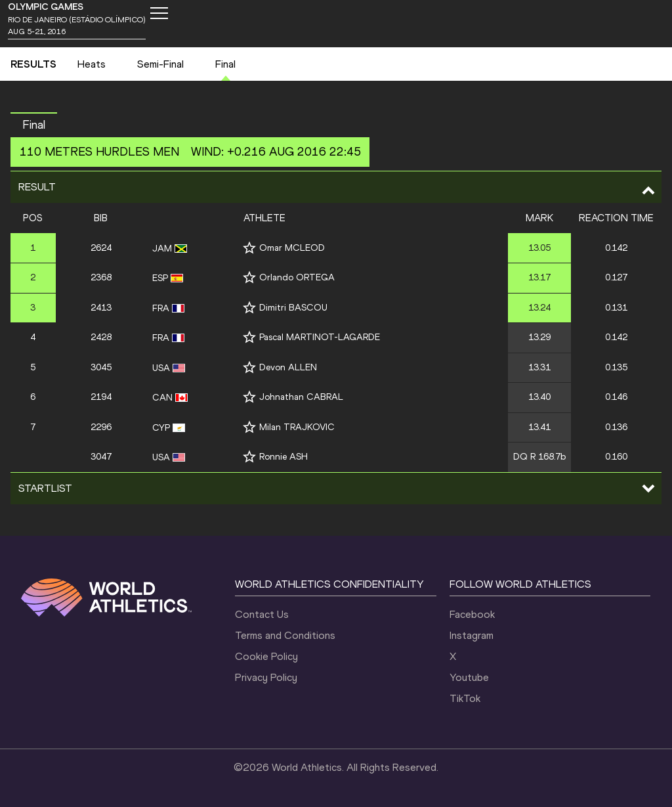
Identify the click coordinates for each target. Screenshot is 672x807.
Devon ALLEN (288, 367)
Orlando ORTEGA (297, 277)
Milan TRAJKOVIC (297, 427)
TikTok (465, 698)
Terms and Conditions (285, 635)
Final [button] (34, 125)
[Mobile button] (159, 13)
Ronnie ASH (283, 457)
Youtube (469, 677)
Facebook (472, 614)
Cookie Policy (266, 656)
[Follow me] (249, 248)
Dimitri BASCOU (293, 308)
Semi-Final (160, 64)
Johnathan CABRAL (301, 397)
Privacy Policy (266, 677)
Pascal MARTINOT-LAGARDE (320, 337)
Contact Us (262, 614)
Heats (92, 64)
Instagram (472, 635)
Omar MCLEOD (292, 248)
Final (225, 64)
